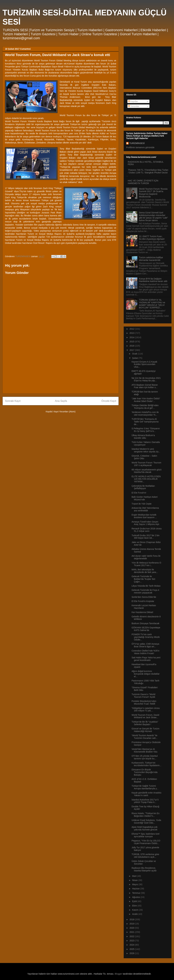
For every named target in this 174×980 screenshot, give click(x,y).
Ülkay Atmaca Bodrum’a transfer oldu (143, 437)
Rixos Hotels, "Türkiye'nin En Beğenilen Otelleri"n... (146, 815)
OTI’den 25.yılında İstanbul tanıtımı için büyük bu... (145, 757)
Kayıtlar (133, 101)
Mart (135, 876)
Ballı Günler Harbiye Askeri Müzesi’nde (145, 498)
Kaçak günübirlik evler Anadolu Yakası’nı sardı (146, 794)
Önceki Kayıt (109, 401)
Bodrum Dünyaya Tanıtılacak (145, 623)
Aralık (135, 914)
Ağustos (136, 897)
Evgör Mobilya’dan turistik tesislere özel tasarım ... (144, 516)
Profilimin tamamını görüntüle (140, 147)
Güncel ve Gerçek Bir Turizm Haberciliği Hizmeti (145, 730)
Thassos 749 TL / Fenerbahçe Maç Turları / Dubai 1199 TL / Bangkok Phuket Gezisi (148, 171)
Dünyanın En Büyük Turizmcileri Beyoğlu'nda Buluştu (145, 772)
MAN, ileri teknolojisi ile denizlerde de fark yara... (145, 571)
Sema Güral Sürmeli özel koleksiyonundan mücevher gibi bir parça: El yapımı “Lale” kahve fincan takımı (153, 216)
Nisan (135, 880)
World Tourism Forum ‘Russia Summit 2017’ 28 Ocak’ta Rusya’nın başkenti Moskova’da (153, 193)
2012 (132, 329)
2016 (132, 346)
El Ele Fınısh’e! (139, 493)
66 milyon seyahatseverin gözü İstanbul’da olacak (147, 471)
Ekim (135, 906)
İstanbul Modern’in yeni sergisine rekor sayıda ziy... (146, 450)
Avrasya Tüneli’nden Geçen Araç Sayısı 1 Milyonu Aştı (145, 523)
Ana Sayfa (61, 401)
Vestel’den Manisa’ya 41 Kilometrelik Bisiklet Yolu (144, 750)
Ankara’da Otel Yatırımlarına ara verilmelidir (145, 509)
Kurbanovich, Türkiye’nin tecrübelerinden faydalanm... (147, 764)
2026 (132, 953)
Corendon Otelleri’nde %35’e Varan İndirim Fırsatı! (145, 652)
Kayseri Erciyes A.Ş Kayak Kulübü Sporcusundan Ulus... (144, 364)
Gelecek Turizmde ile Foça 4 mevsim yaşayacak (145, 591)
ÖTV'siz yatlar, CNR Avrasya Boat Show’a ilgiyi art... (145, 645)
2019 (132, 924)
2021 (132, 932)
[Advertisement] (61, 369)
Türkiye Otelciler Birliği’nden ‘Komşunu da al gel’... (145, 407)
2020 (132, 928)
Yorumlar (134, 106)
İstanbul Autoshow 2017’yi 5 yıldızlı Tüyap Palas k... (145, 801)
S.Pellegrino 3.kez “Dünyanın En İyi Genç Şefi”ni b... (146, 430)
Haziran (136, 889)
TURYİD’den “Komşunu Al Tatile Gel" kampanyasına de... (145, 422)
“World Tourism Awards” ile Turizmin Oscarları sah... (145, 737)
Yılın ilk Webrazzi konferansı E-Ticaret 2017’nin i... (147, 564)
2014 (132, 337)
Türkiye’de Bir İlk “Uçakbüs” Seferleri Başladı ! (145, 723)
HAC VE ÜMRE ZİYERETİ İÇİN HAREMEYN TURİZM (143, 182)
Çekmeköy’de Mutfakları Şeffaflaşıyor (143, 487)
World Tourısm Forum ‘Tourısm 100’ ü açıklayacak (146, 464)
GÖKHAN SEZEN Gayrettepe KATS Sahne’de (146, 629)
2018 (132, 919)
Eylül (135, 901)
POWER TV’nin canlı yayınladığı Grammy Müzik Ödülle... (146, 637)
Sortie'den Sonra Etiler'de (144, 597)
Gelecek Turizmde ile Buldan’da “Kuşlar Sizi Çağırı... (143, 579)
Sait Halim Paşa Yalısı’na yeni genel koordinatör (146, 659)
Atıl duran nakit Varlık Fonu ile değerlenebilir (146, 557)
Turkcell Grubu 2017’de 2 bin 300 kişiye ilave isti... (145, 537)
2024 (132, 945)
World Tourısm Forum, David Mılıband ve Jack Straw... (145, 716)
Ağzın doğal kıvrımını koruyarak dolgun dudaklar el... (146, 674)
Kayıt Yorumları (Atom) (65, 412)
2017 (132, 350)
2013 (132, 333)
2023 (132, 941)
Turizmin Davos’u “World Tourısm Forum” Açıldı (143, 696)
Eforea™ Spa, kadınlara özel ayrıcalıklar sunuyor (145, 835)
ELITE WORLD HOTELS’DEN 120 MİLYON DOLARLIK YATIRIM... (146, 479)
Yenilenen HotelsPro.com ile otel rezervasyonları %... (145, 413)
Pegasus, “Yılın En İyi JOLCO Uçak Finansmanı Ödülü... (146, 842)
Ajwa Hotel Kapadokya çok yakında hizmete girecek (145, 828)
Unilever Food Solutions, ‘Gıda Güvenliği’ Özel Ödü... (146, 821)
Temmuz (136, 893)
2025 (132, 949)
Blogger (118, 974)
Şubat (135, 358)
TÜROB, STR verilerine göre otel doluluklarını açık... (145, 856)
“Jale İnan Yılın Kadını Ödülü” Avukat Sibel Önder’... (146, 400)
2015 (132, 342)
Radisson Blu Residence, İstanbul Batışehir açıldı (144, 869)
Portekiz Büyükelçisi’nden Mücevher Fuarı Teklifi (144, 702)
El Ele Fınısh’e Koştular (143, 601)
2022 (132, 936)
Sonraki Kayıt (13, 401)
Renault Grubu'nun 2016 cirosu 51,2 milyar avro (147, 530)
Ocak (135, 354)
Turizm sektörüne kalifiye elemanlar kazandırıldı (151, 259)
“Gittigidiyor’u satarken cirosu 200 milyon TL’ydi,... (146, 709)
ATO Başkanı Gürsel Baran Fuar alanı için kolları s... (145, 386)
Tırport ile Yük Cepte (142, 504)
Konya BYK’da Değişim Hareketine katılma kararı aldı (153, 280)
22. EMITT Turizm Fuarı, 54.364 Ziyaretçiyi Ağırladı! (152, 238)
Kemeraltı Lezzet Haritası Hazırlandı (144, 607)
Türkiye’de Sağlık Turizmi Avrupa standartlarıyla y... (145, 787)
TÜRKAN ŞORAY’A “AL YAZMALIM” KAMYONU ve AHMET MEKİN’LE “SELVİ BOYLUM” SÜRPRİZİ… (152, 304)
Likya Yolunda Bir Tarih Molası (146, 586)
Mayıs (135, 884)
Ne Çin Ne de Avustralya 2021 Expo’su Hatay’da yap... (146, 379)
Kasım (135, 910)
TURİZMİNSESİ (137, 143)
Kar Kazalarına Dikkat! (142, 612)
